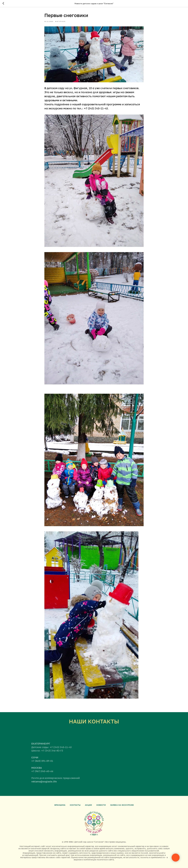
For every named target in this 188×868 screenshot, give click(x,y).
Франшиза (60, 805)
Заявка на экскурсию (122, 805)
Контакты (75, 805)
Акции (88, 805)
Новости (101, 805)
